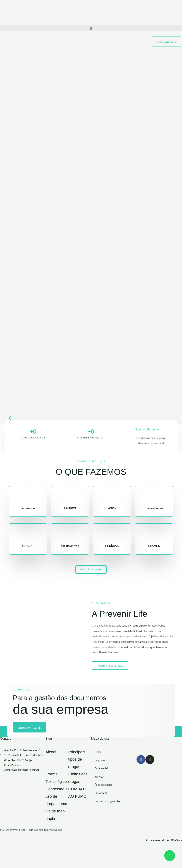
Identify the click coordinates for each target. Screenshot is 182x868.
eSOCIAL (28, 546)
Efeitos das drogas (77, 785)
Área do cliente (104, 789)
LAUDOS (70, 508)
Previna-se (101, 797)
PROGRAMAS (28, 508)
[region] (91, 245)
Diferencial (101, 772)
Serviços (100, 780)
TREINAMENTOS (70, 546)
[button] (91, 28)
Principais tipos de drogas (81, 763)
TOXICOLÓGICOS (154, 508)
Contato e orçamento (107, 805)
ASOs (112, 508)
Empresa (100, 764)
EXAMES (154, 546)
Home (98, 756)
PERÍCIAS (112, 546)
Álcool (53, 755)
